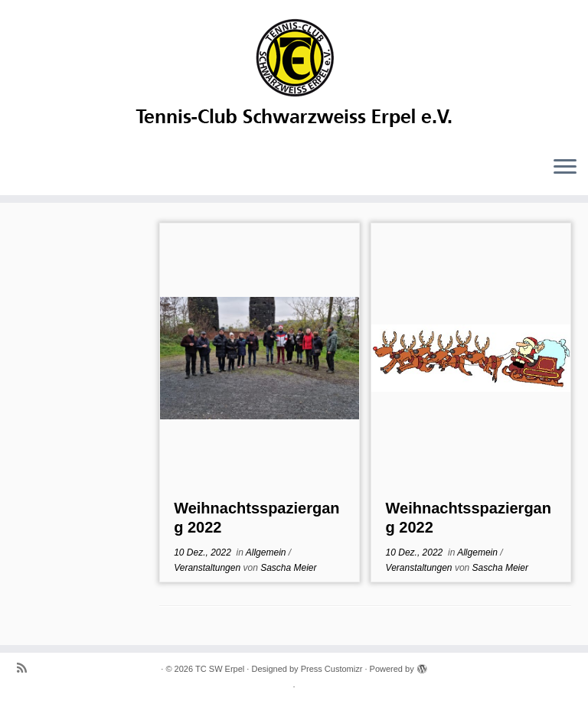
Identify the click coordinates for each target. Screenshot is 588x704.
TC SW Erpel (220, 669)
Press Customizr (332, 669)
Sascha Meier (288, 568)
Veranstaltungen (208, 568)
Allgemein (267, 552)
